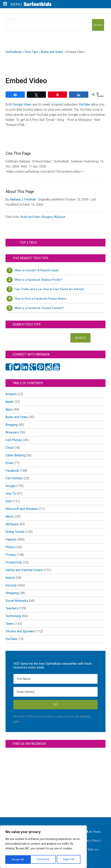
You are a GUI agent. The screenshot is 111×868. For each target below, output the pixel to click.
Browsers (12, 432)
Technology (13, 616)
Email (9, 463)
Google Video (22, 104)
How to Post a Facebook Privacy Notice (40, 299)
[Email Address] (55, 692)
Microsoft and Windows (22, 509)
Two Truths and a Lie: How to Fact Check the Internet (49, 289)
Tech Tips (31, 52)
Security (11, 585)
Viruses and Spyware (20, 631)
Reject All (44, 860)
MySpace (60, 217)
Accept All (69, 860)
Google (10, 486)
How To (11, 494)
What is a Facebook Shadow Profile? (38, 280)
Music (10, 517)
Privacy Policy (91, 841)
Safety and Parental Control (24, 570)
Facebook (12, 471)
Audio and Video (52, 52)
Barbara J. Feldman (23, 199)
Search (10, 578)
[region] (43, 847)
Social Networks (17, 601)
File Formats (14, 478)
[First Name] (55, 679)
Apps (9, 409)
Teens (10, 624)
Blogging (47, 217)
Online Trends (15, 532)
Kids (9, 501)
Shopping (12, 593)
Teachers (12, 608)
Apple (10, 402)
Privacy (11, 555)
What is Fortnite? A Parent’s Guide (37, 270)
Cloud (9, 448)
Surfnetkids (14, 52)
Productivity (14, 562)
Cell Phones (14, 440)
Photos (11, 547)
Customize (18, 860)
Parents (11, 539)
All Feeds (93, 832)
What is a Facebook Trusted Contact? (39, 308)
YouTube (84, 104)
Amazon (11, 394)
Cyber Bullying (15, 455)
